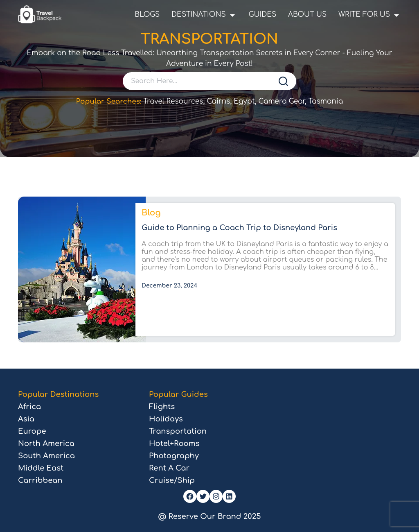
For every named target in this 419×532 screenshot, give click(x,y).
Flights (162, 407)
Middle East (41, 468)
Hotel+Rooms (174, 444)
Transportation (178, 431)
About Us (307, 15)
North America (46, 444)
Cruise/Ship (172, 480)
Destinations (199, 15)
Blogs (147, 15)
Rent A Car (169, 468)
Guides (262, 15)
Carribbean (40, 480)
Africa (29, 407)
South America (46, 456)
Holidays (166, 419)
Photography (174, 456)
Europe (32, 431)
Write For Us (364, 15)
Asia (26, 419)
